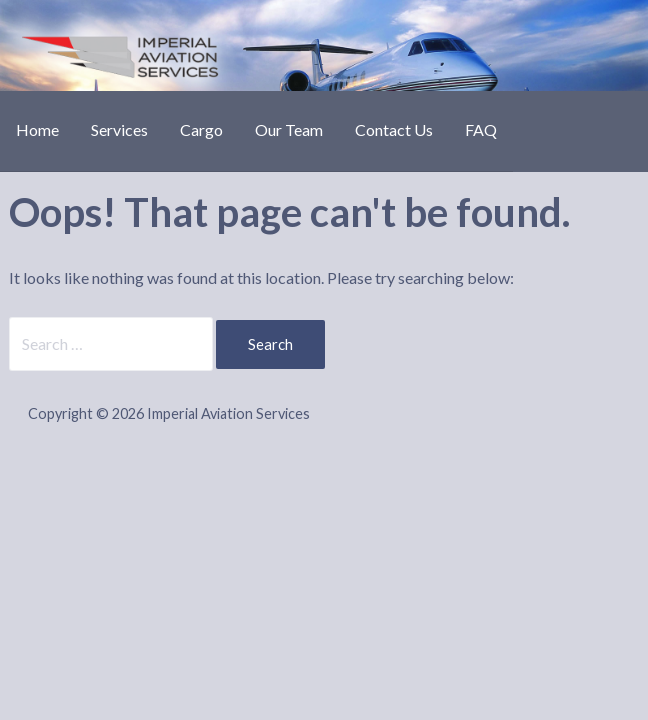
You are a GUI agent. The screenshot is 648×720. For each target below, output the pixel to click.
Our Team (289, 129)
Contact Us (394, 129)
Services (119, 129)
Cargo (201, 129)
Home (37, 129)
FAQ (481, 129)
